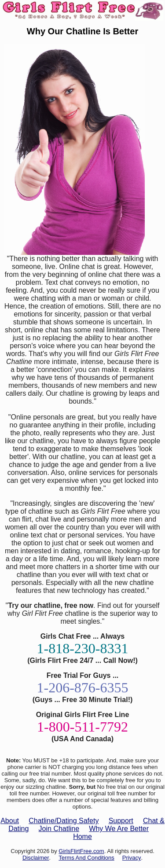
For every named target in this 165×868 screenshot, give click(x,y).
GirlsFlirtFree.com (81, 851)
